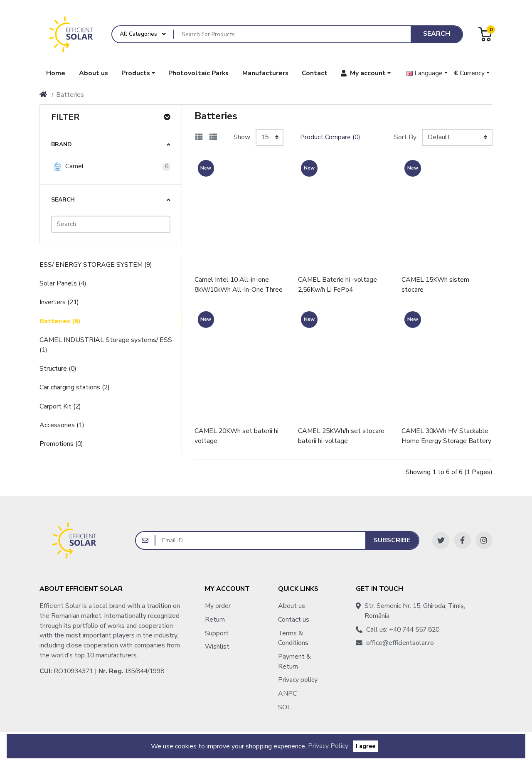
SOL (284, 707)
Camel (68, 167)
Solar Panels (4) (63, 283)
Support (217, 633)
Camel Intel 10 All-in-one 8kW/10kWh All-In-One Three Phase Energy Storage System (240, 285)
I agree (366, 746)
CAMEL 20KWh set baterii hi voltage (236, 436)
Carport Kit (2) (60, 406)
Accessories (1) (62, 425)
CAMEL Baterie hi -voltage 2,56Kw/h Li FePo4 (337, 285)
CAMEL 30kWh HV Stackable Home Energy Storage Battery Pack (446, 436)
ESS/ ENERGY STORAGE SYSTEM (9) (96, 265)
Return (215, 620)
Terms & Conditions (293, 638)
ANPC (287, 694)
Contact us (294, 620)
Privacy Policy (328, 746)
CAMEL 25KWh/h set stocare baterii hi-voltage (341, 436)
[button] (138, 73)
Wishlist (217, 647)
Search (437, 34)
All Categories (138, 34)
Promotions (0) (61, 444)
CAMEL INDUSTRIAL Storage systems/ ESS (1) (106, 345)
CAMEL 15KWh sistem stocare (435, 285)
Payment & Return (294, 662)
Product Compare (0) (330, 137)
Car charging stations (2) (75, 387)
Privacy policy (298, 680)
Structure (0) (58, 369)
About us (292, 606)
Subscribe (392, 540)
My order (218, 606)
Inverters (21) (59, 302)
